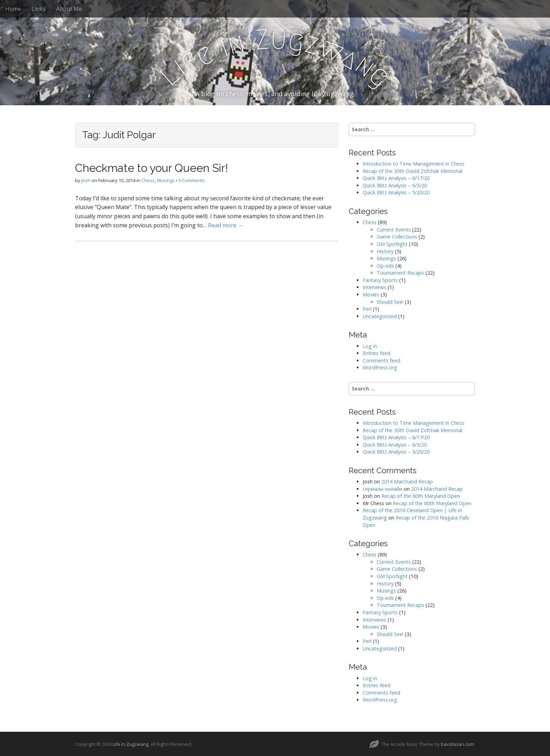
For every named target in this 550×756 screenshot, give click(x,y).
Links (39, 9)
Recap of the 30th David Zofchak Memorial (412, 171)
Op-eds (385, 266)
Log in (370, 346)
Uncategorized (380, 316)
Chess (148, 180)
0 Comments (192, 180)
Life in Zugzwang (130, 744)
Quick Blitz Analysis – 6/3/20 (395, 185)
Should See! (390, 302)
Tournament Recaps (400, 273)
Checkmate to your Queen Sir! (152, 168)
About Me (69, 9)
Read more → (226, 225)
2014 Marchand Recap (407, 481)
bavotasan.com (457, 744)
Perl (367, 309)
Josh (86, 180)
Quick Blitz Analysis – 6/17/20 (396, 178)
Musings (166, 180)
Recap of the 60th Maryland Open (421, 496)
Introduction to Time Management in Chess (414, 164)
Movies (371, 295)
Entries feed (377, 353)
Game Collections (397, 237)
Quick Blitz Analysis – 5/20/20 (396, 192)
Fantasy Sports (380, 280)
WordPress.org (380, 367)
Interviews (374, 287)
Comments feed (381, 360)
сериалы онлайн (383, 489)
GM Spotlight (392, 244)
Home (13, 9)
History (385, 251)
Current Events (394, 230)
